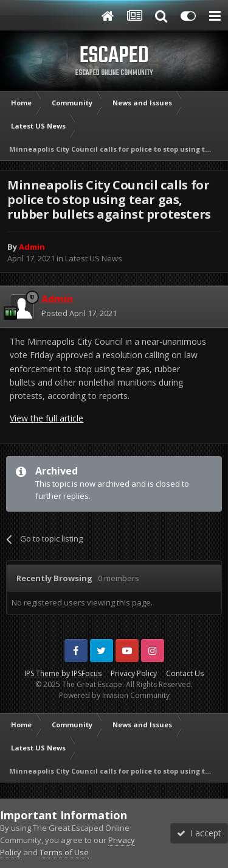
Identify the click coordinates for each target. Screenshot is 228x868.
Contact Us (185, 673)
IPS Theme (42, 673)
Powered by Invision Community (114, 695)
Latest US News (94, 258)
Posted (79, 313)
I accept (199, 833)
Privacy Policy (134, 673)
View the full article (47, 418)
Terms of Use (64, 852)
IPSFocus (87, 673)
